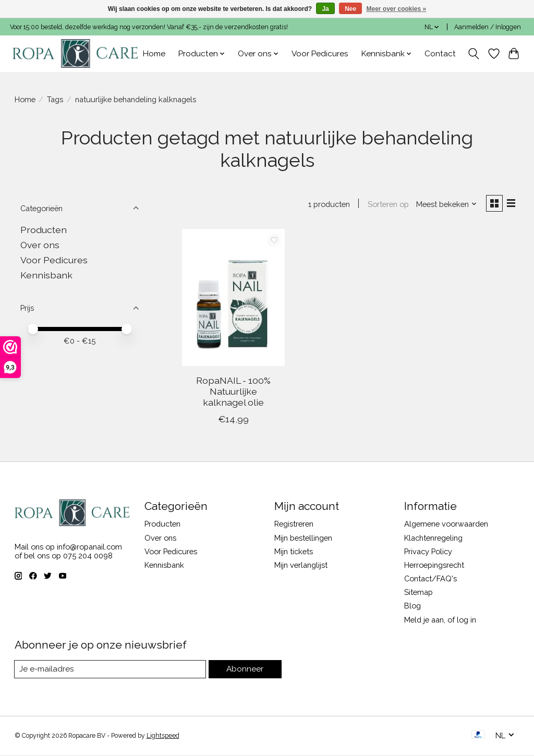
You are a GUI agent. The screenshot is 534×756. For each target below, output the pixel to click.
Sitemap (418, 593)
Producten (44, 230)
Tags (55, 99)
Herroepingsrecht (434, 566)
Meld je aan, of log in (440, 621)
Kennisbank (46, 275)
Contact (440, 54)
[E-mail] (111, 670)
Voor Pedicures (320, 54)
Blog (412, 607)
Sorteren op (386, 205)
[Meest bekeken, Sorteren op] (444, 205)
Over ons (40, 245)
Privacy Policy (428, 552)
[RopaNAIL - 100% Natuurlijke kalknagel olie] (233, 299)
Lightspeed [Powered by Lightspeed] (163, 737)
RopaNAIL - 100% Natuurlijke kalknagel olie (233, 392)
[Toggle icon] (473, 54)
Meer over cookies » (397, 9)
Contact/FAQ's (430, 580)
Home (154, 54)
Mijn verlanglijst (301, 566)
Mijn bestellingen (303, 539)
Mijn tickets (294, 552)
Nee (350, 9)
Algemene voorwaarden (446, 525)
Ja (325, 9)
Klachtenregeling (433, 539)
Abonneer (245, 670)
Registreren (294, 525)
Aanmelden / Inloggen (488, 27)
